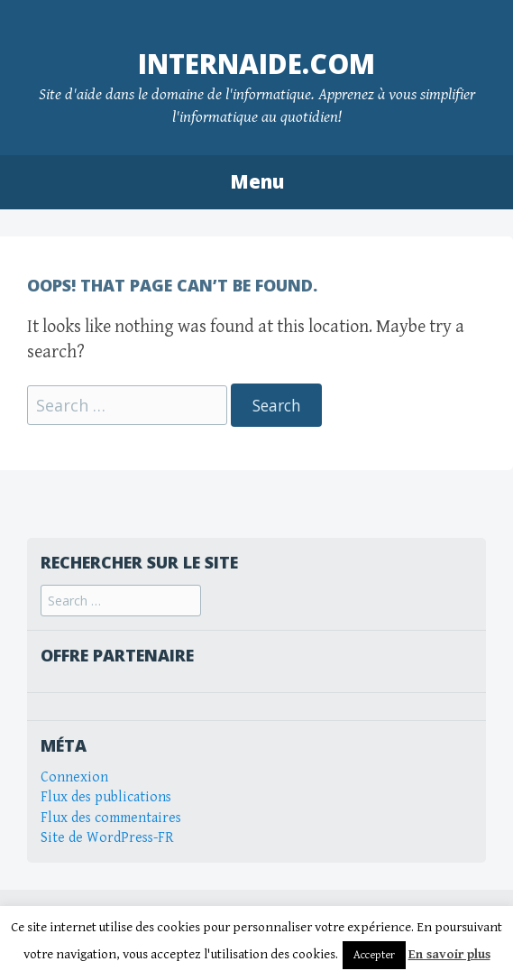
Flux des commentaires (111, 818)
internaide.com (256, 64)
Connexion (74, 777)
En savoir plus (449, 954)
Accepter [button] (374, 955)
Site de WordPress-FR (107, 838)
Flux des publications (106, 797)
